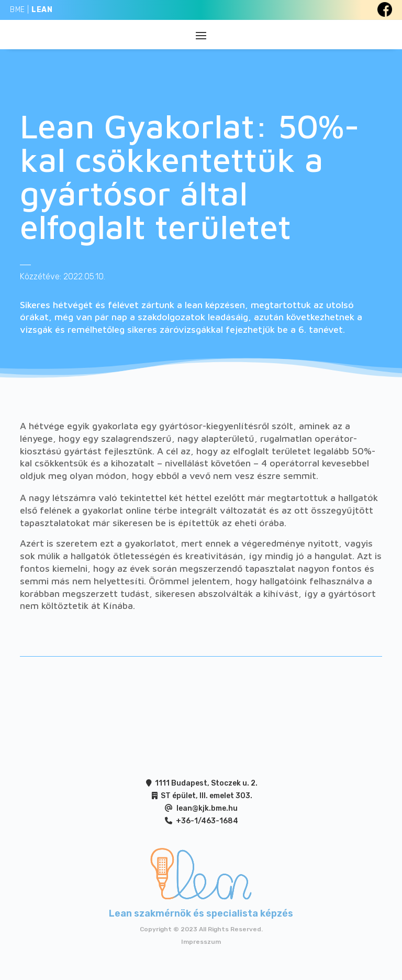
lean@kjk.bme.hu (207, 808)
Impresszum (201, 942)
